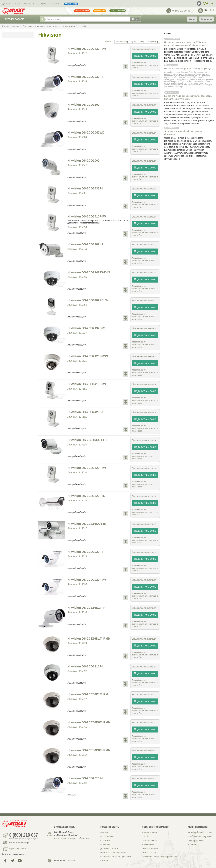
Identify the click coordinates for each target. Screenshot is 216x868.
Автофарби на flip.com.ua (200, 832)
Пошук (135, 19)
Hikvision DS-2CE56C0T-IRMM (89, 750)
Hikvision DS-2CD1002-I (84, 161)
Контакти (55, 4)
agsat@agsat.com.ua (19, 849)
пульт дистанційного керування (187, 76)
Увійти (192, 19)
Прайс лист (30, 4)
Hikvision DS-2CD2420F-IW (87, 468)
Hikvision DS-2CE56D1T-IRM (88, 694)
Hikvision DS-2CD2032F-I (85, 77)
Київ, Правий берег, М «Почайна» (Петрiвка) (66, 834)
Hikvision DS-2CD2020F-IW (87, 580)
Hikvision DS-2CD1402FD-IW (88, 300)
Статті (145, 836)
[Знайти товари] (87, 19)
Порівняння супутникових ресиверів (159, 857)
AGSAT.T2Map (149, 853)
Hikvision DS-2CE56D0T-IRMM (89, 722)
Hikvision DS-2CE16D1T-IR (86, 608)
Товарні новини (149, 832)
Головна (104, 832)
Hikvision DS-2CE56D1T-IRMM (89, 639)
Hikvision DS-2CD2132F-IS (86, 328)
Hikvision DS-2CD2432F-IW (87, 49)
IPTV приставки (196, 840)
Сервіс (43, 4)
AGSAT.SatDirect (150, 849)
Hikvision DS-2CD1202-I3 (85, 244)
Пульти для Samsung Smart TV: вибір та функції (187, 69)
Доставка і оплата (11, 4)
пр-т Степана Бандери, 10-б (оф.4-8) (71, 838)
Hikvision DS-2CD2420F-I (85, 412)
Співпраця (105, 840)
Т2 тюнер (192, 844)
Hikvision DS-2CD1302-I (84, 105)
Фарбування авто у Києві (200, 836)
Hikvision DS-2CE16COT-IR (87, 524)
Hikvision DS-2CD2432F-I (85, 188)
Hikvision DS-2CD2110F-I (85, 666)
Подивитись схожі (145, 56)
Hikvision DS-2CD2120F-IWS (88, 356)
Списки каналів (149, 840)
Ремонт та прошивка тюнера (114, 853)
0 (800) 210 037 (24, 835)
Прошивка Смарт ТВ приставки (116, 857)
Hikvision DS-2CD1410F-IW (87, 384)
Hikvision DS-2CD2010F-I (85, 778)
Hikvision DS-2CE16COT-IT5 (88, 440)
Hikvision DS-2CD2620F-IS (86, 496)
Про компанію (107, 836)
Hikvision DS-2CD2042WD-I (87, 133)
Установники (148, 844)
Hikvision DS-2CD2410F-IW (87, 216)
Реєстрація (206, 19)
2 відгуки (72, 795)
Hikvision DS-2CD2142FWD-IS (89, 272)
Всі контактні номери (19, 843)
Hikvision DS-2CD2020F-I (85, 552)
